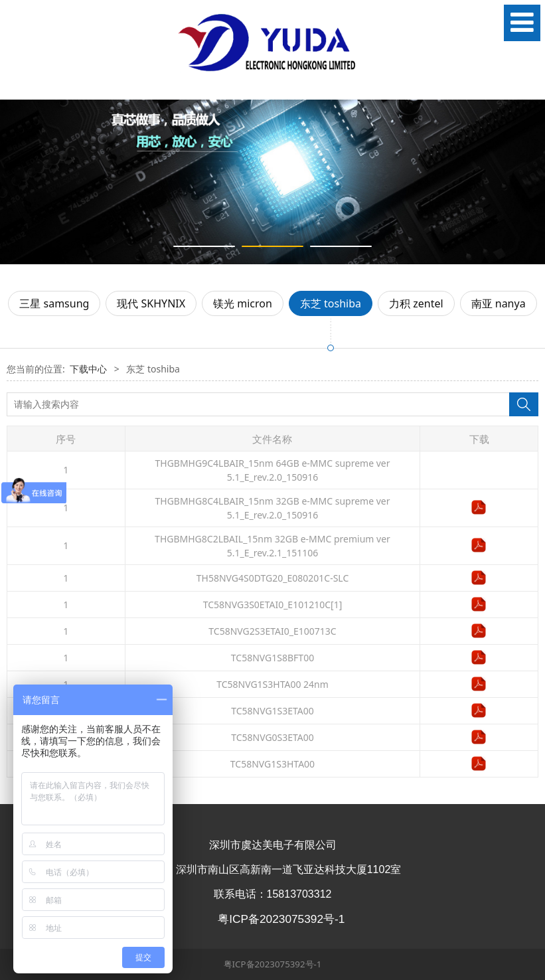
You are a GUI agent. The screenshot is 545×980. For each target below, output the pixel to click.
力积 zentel (416, 303)
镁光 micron (243, 303)
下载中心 (88, 369)
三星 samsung (54, 303)
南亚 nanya (499, 303)
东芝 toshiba (331, 303)
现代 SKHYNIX (151, 303)
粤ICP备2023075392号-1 (273, 964)
